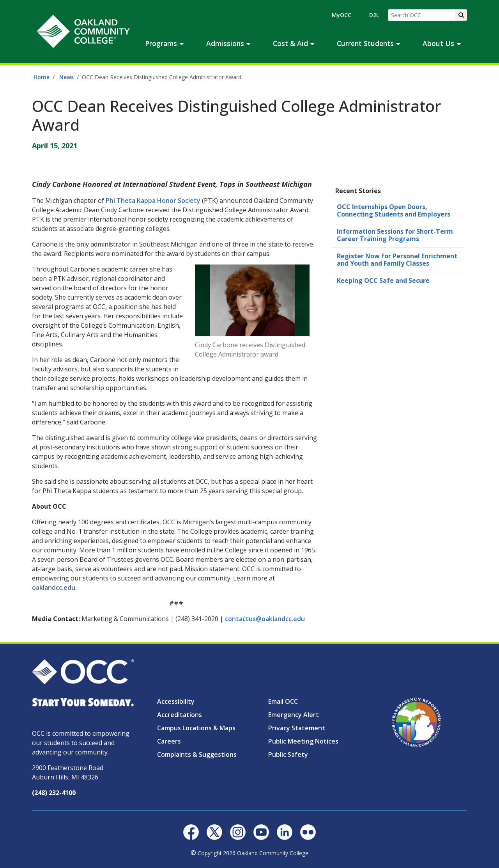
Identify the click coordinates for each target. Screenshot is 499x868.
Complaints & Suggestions (197, 754)
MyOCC (342, 15)
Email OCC (283, 701)
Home (42, 77)
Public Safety (288, 754)
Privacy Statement (297, 728)
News (66, 77)
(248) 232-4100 (54, 793)
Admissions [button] (225, 43)
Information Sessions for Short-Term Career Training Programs (395, 235)
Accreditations (180, 715)
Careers (169, 741)
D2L (374, 15)
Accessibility (176, 701)
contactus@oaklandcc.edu (265, 619)
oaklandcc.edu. (54, 588)
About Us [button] (438, 43)
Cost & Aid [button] (290, 43)
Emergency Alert (294, 715)
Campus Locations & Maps (196, 728)
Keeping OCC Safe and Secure (383, 280)
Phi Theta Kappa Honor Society (153, 201)
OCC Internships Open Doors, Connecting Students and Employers (394, 210)
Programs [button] (161, 43)
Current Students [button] (365, 43)
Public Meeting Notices (303, 741)
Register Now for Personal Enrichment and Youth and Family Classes (397, 260)
